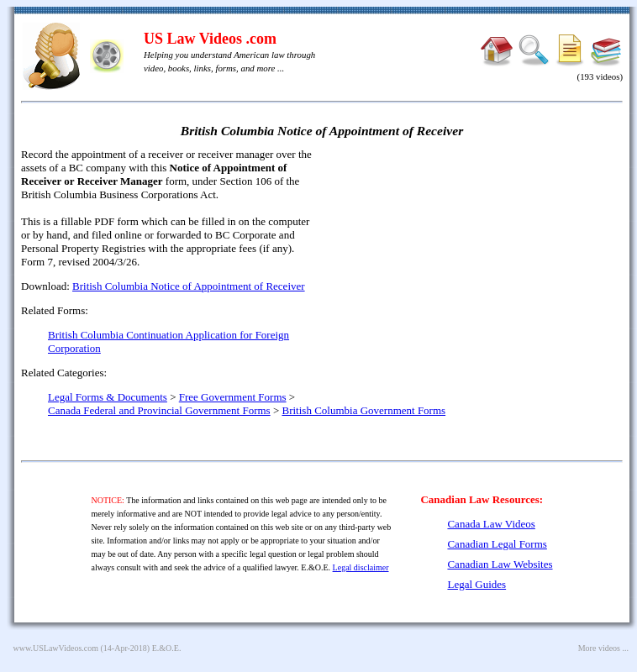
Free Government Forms (233, 397)
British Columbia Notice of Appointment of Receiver (189, 286)
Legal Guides (476, 584)
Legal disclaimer (361, 567)
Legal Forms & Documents (108, 397)
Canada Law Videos (491, 524)
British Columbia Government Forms (363, 410)
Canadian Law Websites (500, 564)
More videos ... (603, 648)
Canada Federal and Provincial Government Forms (159, 410)
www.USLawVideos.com (56, 648)
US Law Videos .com (210, 39)
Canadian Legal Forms (497, 544)
